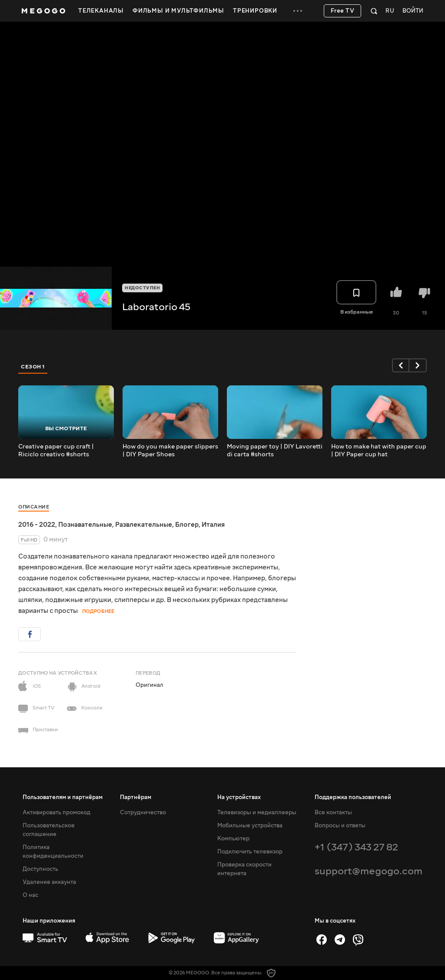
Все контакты (333, 813)
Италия (213, 525)
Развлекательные (144, 525)
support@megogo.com (369, 871)
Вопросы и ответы (340, 826)
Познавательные (85, 525)
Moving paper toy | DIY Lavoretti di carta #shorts (275, 451)
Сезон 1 (33, 367)
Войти (413, 11)
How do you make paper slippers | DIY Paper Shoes (170, 451)
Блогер (187, 525)
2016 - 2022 (37, 525)
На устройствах (239, 797)
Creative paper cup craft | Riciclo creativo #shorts (56, 451)
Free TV (343, 11)
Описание (34, 507)
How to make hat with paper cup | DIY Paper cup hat (379, 451)
